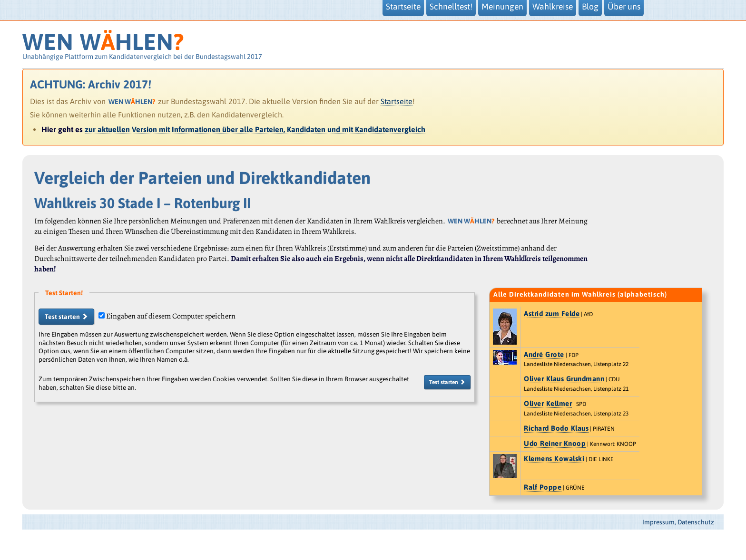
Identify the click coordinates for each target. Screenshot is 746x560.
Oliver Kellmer (548, 403)
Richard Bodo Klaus (556, 428)
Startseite (397, 101)
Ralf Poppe (543, 487)
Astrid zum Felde (552, 314)
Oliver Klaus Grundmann (564, 379)
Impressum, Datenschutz (678, 522)
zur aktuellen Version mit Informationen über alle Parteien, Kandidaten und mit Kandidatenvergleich (255, 129)
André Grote (544, 354)
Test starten (66, 317)
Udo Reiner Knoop (555, 443)
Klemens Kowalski (554, 459)
